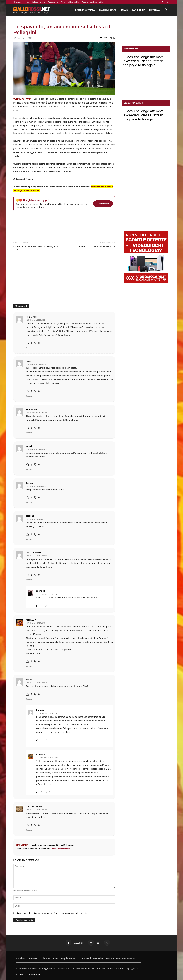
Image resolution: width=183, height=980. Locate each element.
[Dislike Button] (35, 343)
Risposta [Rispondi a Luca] (29, 396)
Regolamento (53, 2)
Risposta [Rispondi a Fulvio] (29, 699)
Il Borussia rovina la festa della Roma (97, 246)
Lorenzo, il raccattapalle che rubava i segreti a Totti (36, 248)
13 (113, 38)
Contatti (27, 2)
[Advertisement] (64, 279)
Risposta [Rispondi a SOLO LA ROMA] (29, 580)
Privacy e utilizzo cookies (70, 2)
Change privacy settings (28, 974)
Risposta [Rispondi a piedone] (29, 539)
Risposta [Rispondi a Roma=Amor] (29, 348)
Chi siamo (17, 2)
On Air (124, 10)
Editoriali (155, 10)
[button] (166, 10)
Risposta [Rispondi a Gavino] (29, 503)
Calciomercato (108, 10)
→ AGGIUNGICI (103, 204)
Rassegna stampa (85, 10)
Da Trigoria (138, 10)
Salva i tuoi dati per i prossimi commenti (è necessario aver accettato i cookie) (52, 913)
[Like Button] (27, 343)
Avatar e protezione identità (92, 2)
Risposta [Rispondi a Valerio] (29, 470)
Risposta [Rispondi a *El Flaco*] (29, 666)
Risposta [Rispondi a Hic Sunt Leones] (29, 830)
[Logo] (32, 10)
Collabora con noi (39, 2)
